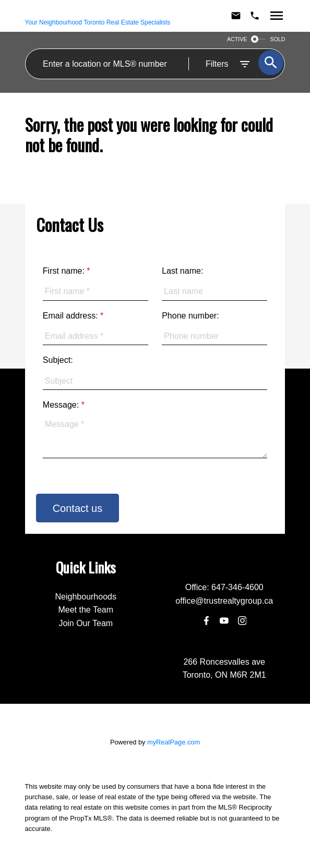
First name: (65, 271)
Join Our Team (86, 623)
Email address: (71, 316)
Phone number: (190, 316)
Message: (62, 405)
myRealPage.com (174, 742)
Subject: (58, 360)
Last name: (182, 271)
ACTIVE (237, 39)
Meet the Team (86, 610)
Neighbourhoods (86, 597)
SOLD (277, 39)
